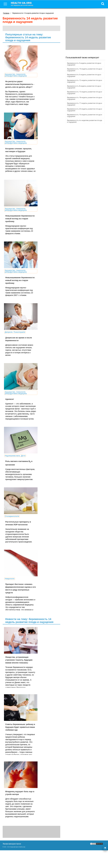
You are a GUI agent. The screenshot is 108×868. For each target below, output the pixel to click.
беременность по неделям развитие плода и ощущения (85, 121)
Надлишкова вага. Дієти (15, 464)
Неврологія (10, 592)
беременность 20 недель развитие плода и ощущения (85, 110)
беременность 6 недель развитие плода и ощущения (84, 75)
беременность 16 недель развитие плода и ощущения (85, 115)
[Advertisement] (85, 33)
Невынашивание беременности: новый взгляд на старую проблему (18, 219)
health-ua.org (24, 4)
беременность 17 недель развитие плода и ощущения (85, 104)
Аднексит (10, 404)
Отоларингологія (12, 527)
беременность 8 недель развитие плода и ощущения (84, 87)
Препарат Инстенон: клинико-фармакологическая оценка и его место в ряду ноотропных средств (18, 603)
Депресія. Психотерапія (15, 337)
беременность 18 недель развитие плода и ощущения (85, 98)
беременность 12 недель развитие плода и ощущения (85, 81)
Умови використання (12, 861)
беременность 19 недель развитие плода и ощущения (85, 70)
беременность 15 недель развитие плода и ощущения (85, 93)
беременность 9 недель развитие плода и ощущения (84, 64)
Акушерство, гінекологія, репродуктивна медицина (16, 75)
